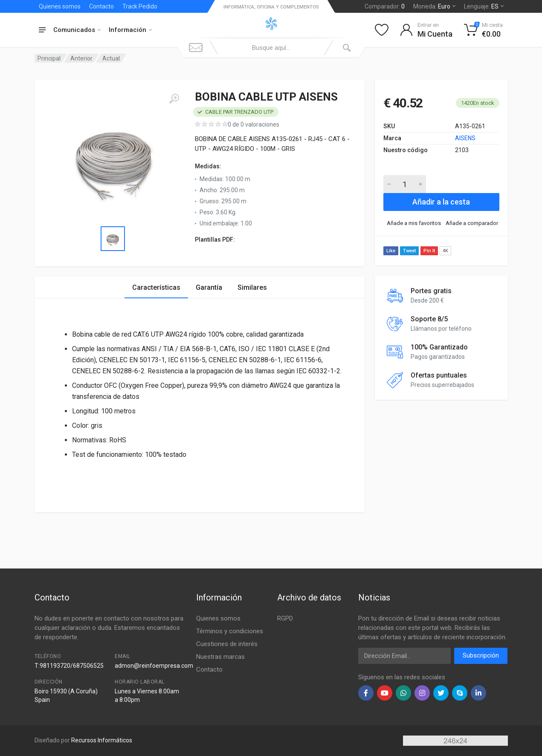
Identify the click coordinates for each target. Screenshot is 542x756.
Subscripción (481, 655)
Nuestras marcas (220, 657)
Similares (252, 287)
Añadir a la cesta (441, 202)
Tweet (409, 251)
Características (156, 287)
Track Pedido (140, 6)
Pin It (429, 251)
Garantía (209, 287)
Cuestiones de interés (227, 644)
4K (445, 251)
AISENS (465, 138)
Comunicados (77, 30)
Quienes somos (60, 6)
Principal (49, 58)
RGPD (285, 618)
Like (391, 251)
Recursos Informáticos (102, 740)
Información (130, 30)
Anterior (81, 58)
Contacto (101, 6)
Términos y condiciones (230, 631)
